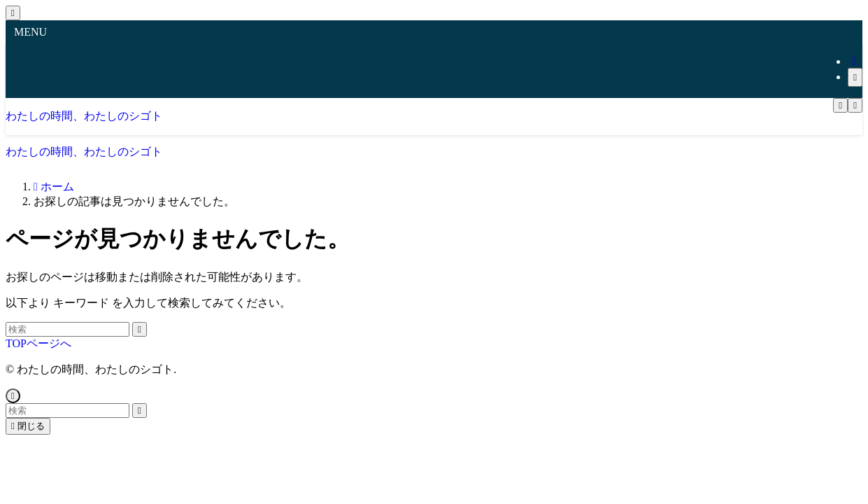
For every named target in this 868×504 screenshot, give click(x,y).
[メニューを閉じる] (13, 13)
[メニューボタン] (840, 105)
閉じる (28, 426)
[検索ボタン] (855, 105)
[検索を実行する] (140, 329)
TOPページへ (38, 343)
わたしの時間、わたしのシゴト (84, 116)
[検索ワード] (67, 329)
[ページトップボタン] (13, 396)
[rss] (854, 61)
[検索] (855, 77)
